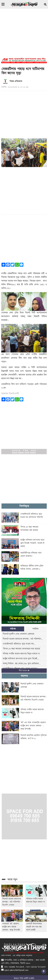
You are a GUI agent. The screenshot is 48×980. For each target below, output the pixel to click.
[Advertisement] (23, 35)
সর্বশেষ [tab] (13, 629)
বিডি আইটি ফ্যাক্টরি (27, 978)
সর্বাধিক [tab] (35, 629)
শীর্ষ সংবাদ (24, 671)
